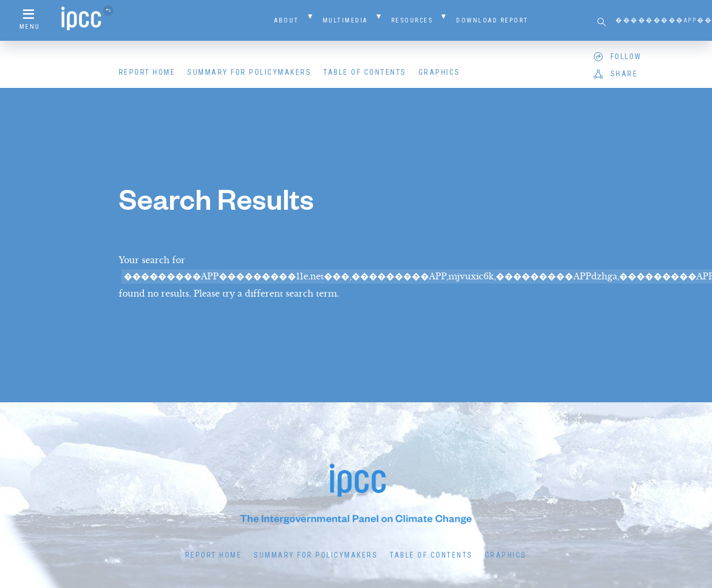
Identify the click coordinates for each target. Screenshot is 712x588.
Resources (412, 20)
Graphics (439, 72)
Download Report (493, 20)
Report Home (147, 72)
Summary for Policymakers (249, 72)
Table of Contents (365, 72)
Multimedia (345, 20)
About (287, 20)
